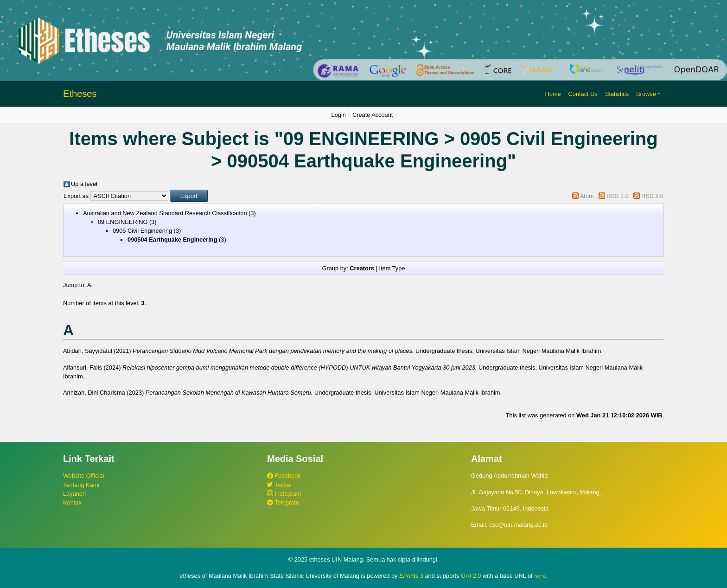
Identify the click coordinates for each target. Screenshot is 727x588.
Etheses (80, 94)
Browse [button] (646, 94)
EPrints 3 (411, 576)
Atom (587, 196)
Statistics (617, 94)
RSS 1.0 (618, 196)
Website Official (83, 476)
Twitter (280, 485)
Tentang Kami (81, 485)
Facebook (284, 476)
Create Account (373, 115)
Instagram (284, 494)
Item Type (392, 268)
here (540, 576)
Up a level (84, 184)
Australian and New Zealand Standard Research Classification (165, 213)
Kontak (72, 502)
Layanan (74, 494)
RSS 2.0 (652, 196)
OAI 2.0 (471, 576)
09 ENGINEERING (123, 222)
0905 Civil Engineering (142, 231)
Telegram (283, 502)
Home (553, 94)
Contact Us (583, 94)
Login (339, 115)
